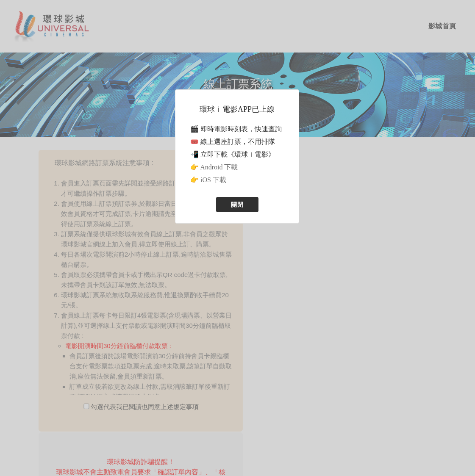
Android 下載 (219, 167)
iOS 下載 (213, 180)
